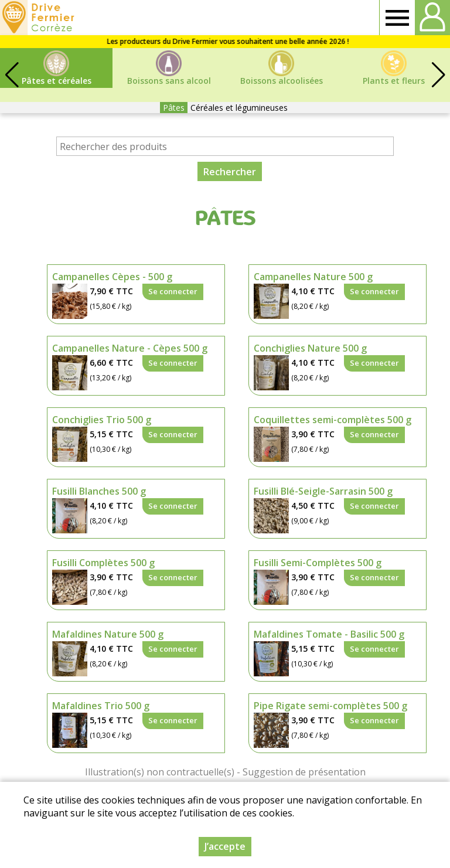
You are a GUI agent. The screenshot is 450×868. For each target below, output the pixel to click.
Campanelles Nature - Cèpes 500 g (130, 348)
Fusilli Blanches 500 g (99, 491)
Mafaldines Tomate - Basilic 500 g (329, 634)
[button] (438, 75)
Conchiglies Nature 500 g (310, 348)
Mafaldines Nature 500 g (108, 634)
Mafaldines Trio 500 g (101, 706)
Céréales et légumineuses (239, 108)
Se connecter (173, 291)
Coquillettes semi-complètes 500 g (333, 420)
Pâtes (174, 108)
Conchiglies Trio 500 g (102, 420)
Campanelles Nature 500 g (313, 277)
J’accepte (225, 846)
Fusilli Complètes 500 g (103, 563)
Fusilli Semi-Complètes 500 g (318, 563)
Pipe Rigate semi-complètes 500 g (330, 706)
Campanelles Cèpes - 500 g (112, 277)
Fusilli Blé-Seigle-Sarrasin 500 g (323, 491)
